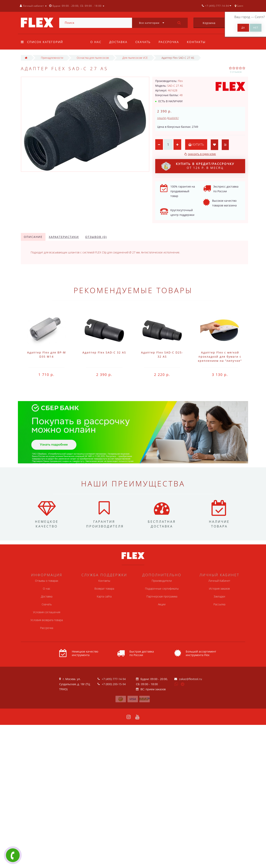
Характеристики (64, 237)
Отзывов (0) (96, 237)
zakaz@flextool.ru (191, 679)
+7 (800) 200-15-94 (114, 684)
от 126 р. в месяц (198, 166)
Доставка (119, 42)
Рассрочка (171, 42)
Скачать (144, 42)
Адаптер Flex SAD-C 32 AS (104, 352)
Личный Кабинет (219, 581)
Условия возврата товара (47, 620)
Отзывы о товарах (47, 581)
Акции (162, 604)
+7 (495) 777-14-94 (114, 679)
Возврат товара (104, 589)
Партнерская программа (162, 596)
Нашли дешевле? (168, 118)
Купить (197, 145)
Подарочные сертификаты (162, 589)
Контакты (199, 42)
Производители (162, 581)
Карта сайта (104, 596)
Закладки (219, 596)
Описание (33, 237)
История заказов (219, 589)
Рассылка (219, 604)
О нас (96, 42)
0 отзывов (236, 72)
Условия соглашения (47, 612)
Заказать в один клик (202, 154)
